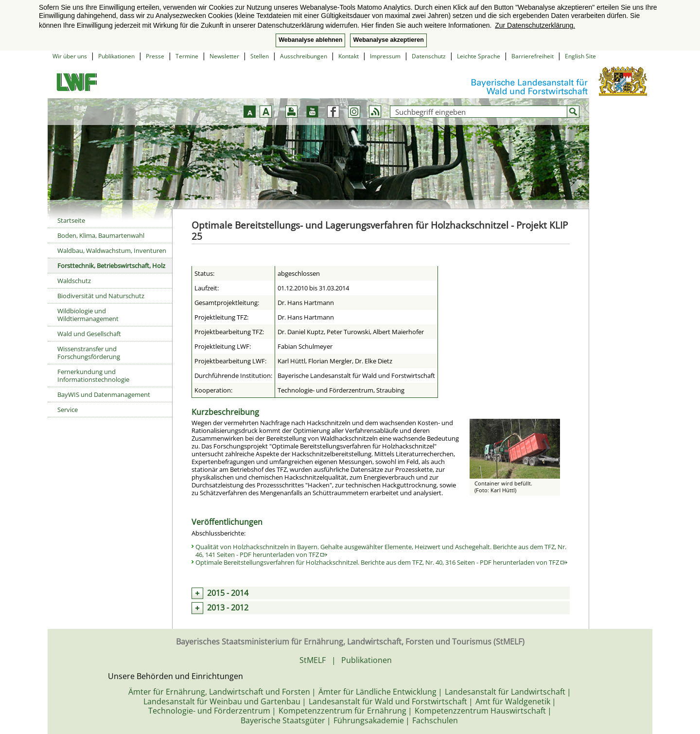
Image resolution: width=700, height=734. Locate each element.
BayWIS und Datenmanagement (104, 394)
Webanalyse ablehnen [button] (310, 40)
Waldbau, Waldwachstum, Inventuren (112, 251)
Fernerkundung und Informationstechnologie (93, 376)
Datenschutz (429, 56)
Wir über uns (70, 56)
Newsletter (224, 56)
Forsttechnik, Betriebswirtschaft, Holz (111, 266)
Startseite (71, 220)
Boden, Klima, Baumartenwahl (101, 235)
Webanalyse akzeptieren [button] (388, 40)
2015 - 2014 (228, 593)
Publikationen (116, 56)
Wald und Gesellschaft (89, 334)
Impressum (385, 56)
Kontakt (349, 56)
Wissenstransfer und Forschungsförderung (89, 353)
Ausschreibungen (304, 56)
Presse (155, 56)
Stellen (260, 56)
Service (68, 410)
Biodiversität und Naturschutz (101, 296)
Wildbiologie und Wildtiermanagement (88, 315)
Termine (187, 56)
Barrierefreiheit (533, 56)
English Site (580, 56)
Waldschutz (74, 281)
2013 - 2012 (228, 608)
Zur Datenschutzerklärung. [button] (535, 25)
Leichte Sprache (479, 56)
